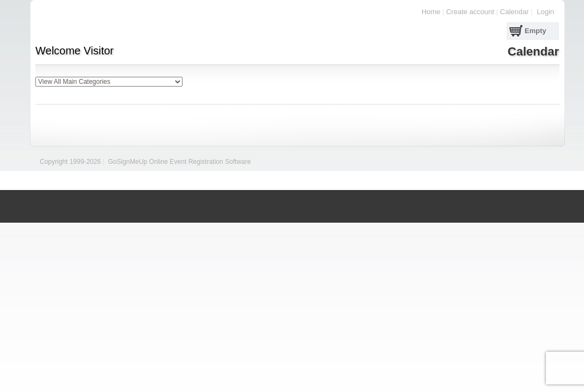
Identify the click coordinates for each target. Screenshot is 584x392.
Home (431, 12)
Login (545, 12)
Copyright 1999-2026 (70, 162)
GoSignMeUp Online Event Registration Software (179, 162)
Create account (470, 12)
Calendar (515, 12)
